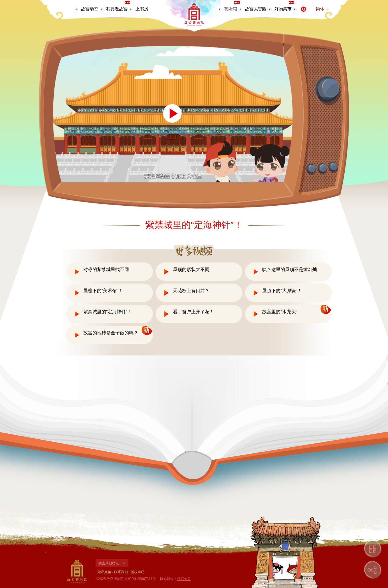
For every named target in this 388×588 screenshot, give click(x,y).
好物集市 (283, 9)
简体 (320, 9)
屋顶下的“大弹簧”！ (282, 291)
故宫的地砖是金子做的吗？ (111, 333)
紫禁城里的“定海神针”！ (108, 312)
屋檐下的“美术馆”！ (103, 291)
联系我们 (121, 572)
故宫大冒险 (256, 9)
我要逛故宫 (117, 9)
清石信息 (184, 579)
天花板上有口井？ (191, 291)
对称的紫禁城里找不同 (106, 269)
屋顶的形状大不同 (191, 269)
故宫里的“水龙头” (280, 312)
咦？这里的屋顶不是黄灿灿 (290, 269)
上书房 (142, 9)
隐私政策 (104, 572)
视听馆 (231, 9)
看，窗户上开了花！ (193, 312)
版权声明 (138, 572)
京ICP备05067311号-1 (142, 579)
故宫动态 (90, 9)
